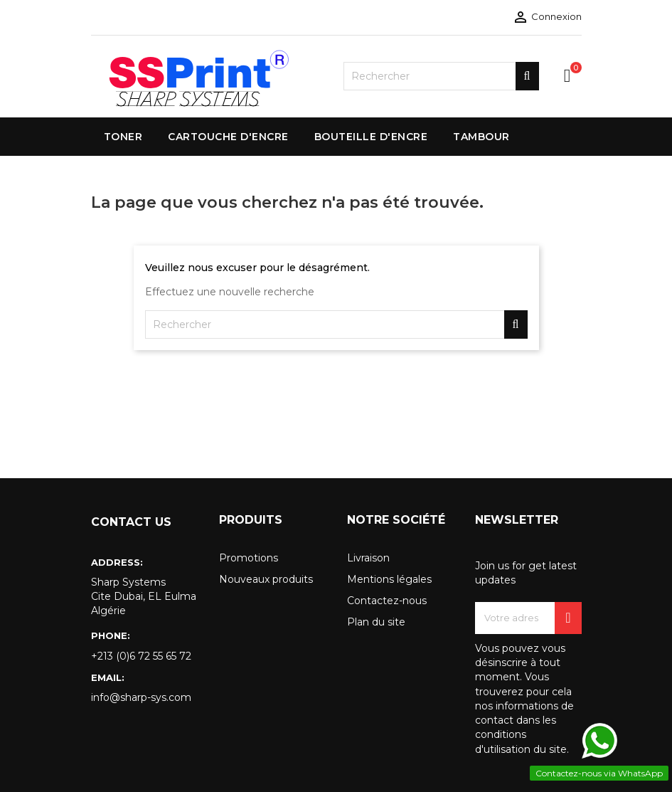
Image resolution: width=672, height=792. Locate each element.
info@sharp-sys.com (141, 697)
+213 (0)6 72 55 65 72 (141, 656)
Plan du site (376, 622)
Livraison (368, 558)
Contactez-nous (387, 601)
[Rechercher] (441, 76)
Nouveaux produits (266, 579)
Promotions (249, 558)
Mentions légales (389, 579)
